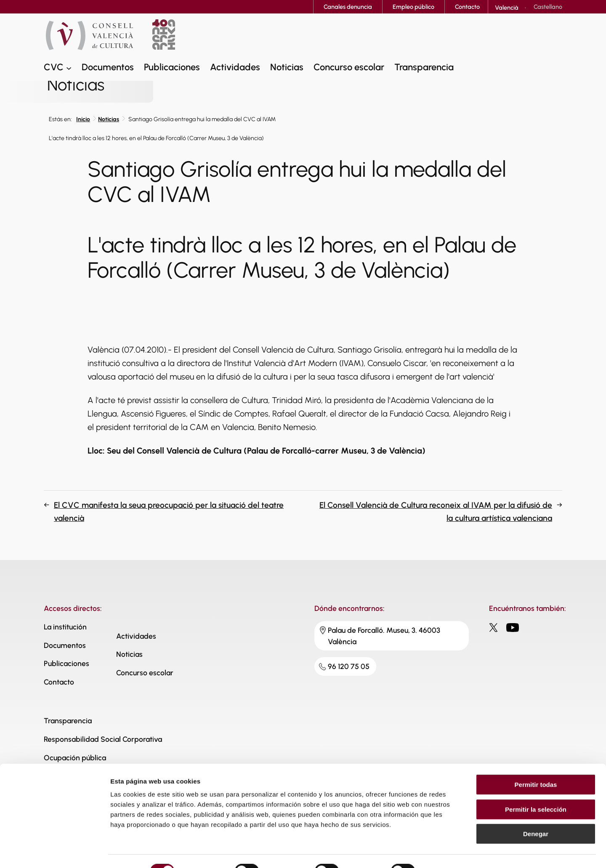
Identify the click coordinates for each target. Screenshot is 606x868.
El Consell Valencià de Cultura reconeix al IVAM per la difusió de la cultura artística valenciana (436, 512)
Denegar (536, 814)
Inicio (83, 119)
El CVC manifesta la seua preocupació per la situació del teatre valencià (169, 512)
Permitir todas (536, 765)
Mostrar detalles (456, 851)
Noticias (109, 119)
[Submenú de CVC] (69, 68)
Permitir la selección (536, 790)
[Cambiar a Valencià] (507, 8)
